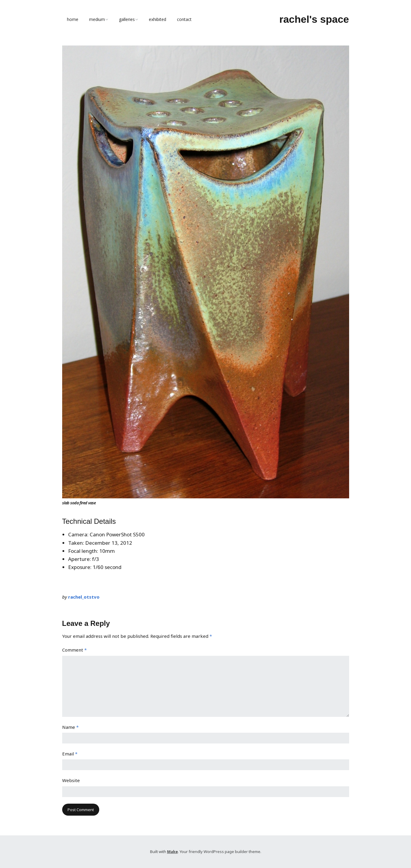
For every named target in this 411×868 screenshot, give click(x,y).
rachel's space (314, 19)
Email (70, 754)
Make (172, 852)
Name (70, 727)
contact (184, 19)
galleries (127, 19)
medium (97, 19)
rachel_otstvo (84, 597)
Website (71, 780)
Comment (74, 650)
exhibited (158, 19)
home (73, 19)
